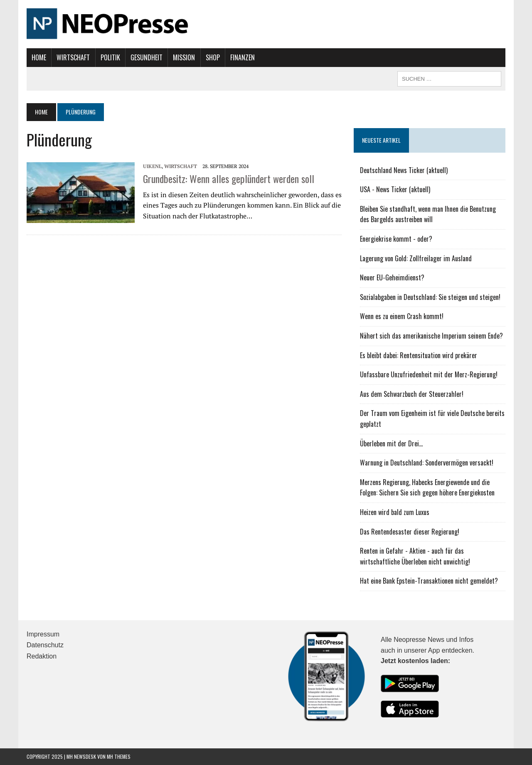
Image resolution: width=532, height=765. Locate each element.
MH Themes (119, 756)
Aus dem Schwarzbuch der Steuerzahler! (412, 394)
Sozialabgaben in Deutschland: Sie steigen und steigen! (430, 297)
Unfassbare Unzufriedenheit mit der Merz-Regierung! (429, 374)
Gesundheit (147, 57)
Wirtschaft (73, 57)
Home (39, 57)
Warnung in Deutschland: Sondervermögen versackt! (427, 463)
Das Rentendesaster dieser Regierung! (410, 532)
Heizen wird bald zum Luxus (395, 512)
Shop (213, 57)
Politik (110, 57)
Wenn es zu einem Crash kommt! (402, 316)
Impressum (43, 634)
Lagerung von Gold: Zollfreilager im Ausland (416, 258)
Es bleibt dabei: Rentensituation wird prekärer (419, 355)
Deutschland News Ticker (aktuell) (404, 170)
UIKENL (152, 166)
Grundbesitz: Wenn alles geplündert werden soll (229, 178)
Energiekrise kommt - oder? (396, 239)
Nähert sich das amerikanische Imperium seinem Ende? (431, 336)
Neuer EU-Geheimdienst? (392, 277)
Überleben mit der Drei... (391, 443)
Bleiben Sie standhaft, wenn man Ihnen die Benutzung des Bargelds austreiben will (428, 214)
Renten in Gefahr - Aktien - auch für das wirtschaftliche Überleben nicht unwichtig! (415, 556)
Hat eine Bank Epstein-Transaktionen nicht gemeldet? (429, 581)
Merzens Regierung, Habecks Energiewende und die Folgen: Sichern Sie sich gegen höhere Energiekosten (427, 488)
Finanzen (243, 57)
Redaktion (42, 656)
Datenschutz (45, 645)
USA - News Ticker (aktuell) (395, 189)
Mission (184, 57)
